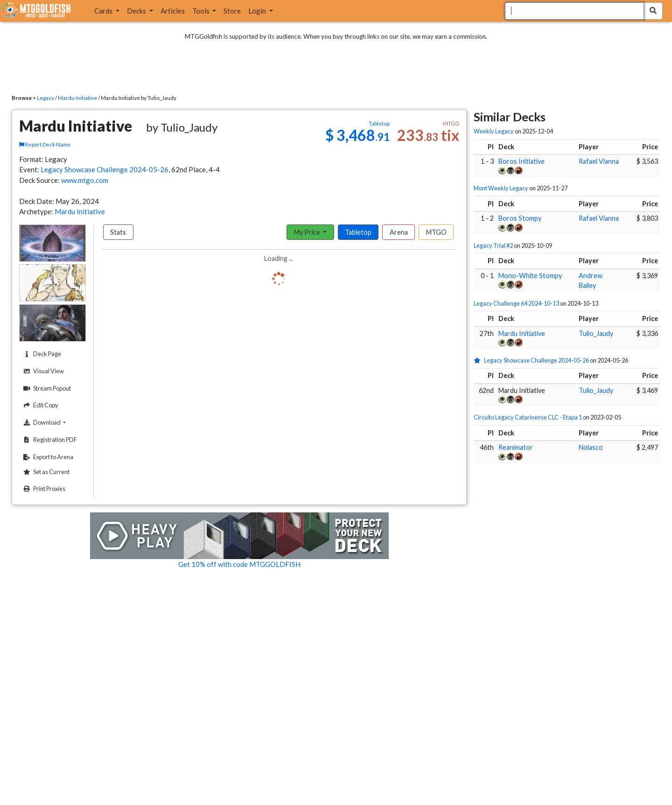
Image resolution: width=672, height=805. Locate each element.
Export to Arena (47, 457)
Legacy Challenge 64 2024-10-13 (516, 303)
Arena (399, 232)
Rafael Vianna (599, 161)
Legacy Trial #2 (493, 245)
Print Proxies (43, 489)
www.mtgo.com (85, 180)
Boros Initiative (521, 161)
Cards (104, 11)
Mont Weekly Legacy (501, 188)
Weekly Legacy (494, 131)
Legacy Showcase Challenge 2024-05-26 (105, 169)
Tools (202, 11)
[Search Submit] (653, 11)
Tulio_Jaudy (596, 333)
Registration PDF (49, 440)
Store (232, 11)
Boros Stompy (520, 218)
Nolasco (591, 447)
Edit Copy (40, 405)
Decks (137, 11)
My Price (308, 232)
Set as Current (45, 472)
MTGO (436, 232)
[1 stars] (479, 360)
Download (53, 422)
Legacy (45, 98)
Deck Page (41, 354)
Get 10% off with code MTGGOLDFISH (239, 564)
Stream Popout (46, 388)
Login (258, 11)
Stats (118, 232)
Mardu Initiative (77, 98)
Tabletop (358, 232)
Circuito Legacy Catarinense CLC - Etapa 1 (528, 417)
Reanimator (516, 447)
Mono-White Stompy (530, 276)
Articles (173, 11)
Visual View (42, 371)
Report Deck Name (45, 144)
